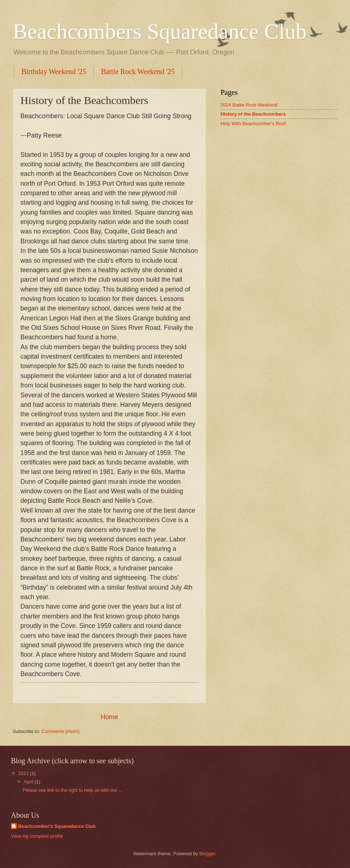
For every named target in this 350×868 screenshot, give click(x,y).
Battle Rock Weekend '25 (138, 72)
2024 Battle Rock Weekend (249, 105)
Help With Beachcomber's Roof (253, 124)
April (29, 782)
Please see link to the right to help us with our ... (72, 790)
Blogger (207, 854)
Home (109, 717)
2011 (24, 773)
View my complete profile (37, 836)
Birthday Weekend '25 (54, 72)
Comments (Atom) (61, 731)
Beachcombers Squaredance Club (160, 31)
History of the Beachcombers (253, 114)
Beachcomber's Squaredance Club (57, 826)
